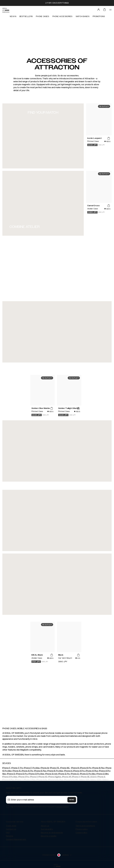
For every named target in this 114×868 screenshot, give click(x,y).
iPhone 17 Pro (17, 768)
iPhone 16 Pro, (86, 768)
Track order (11, 826)
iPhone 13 (11, 774)
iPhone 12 (75, 774)
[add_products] (109, 138)
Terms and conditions (85, 826)
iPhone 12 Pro (64, 774)
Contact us (11, 829)
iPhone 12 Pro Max (88, 774)
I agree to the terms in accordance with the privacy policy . (40, 807)
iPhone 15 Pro (27, 771)
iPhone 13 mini (51, 774)
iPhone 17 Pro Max (32, 768)
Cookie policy (81, 833)
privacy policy (63, 807)
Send (72, 800)
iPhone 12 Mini (102, 774)
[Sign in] (99, 10)
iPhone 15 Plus (40, 771)
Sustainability (47, 829)
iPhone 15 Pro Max (55, 771)
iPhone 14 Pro (79, 771)
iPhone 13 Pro (22, 774)
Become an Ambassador (52, 833)
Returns (9, 836)
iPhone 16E (65, 768)
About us (45, 826)
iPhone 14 (68, 771)
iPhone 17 (6, 768)
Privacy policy (82, 829)
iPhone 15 (17, 771)
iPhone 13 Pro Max (36, 774)
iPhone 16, (75, 768)
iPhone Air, (45, 768)
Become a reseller (49, 836)
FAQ (8, 833)
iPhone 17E (55, 768)
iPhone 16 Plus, (99, 768)
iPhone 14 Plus (92, 771)
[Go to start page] (6, 10)
